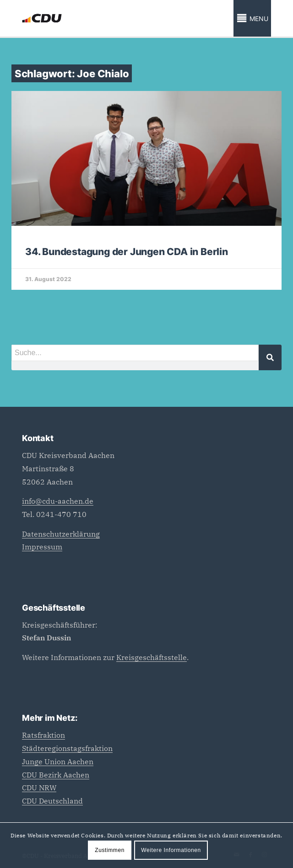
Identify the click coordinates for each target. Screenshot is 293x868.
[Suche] (270, 357)
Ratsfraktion (43, 735)
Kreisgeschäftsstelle (152, 657)
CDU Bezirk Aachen (56, 775)
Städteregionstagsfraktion (67, 748)
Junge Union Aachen (58, 761)
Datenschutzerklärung (61, 534)
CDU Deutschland (52, 801)
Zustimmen (110, 850)
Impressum (42, 547)
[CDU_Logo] (122, 18)
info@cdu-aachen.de (58, 501)
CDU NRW (39, 788)
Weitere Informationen (171, 850)
